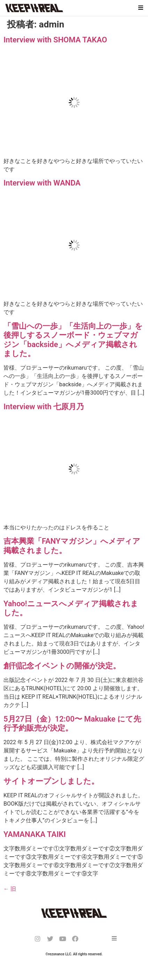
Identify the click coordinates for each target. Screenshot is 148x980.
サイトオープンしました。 (51, 781)
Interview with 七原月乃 (44, 407)
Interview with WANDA (42, 183)
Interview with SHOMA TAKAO (55, 40)
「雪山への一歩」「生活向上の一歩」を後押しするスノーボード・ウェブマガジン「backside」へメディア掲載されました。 (73, 340)
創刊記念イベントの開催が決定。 (62, 666)
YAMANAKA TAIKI (35, 834)
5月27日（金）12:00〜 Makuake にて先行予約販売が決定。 (72, 723)
